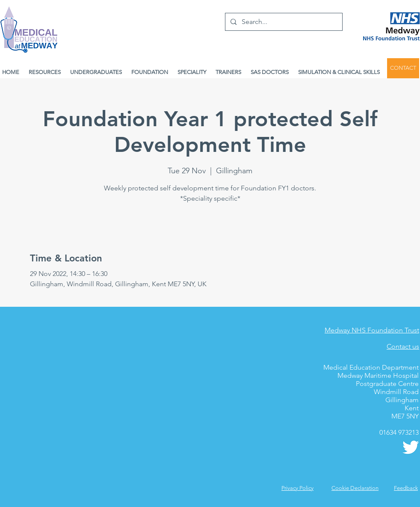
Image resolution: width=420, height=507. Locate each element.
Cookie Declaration (355, 488)
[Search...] (283, 22)
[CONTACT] (403, 68)
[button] (406, 488)
